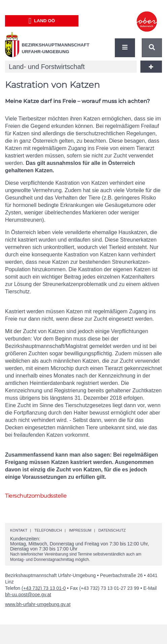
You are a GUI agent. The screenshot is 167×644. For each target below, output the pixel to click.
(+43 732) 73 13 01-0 (44, 588)
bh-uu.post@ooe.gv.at (28, 595)
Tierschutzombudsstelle (36, 496)
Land (42, 21)
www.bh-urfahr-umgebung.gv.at (38, 604)
